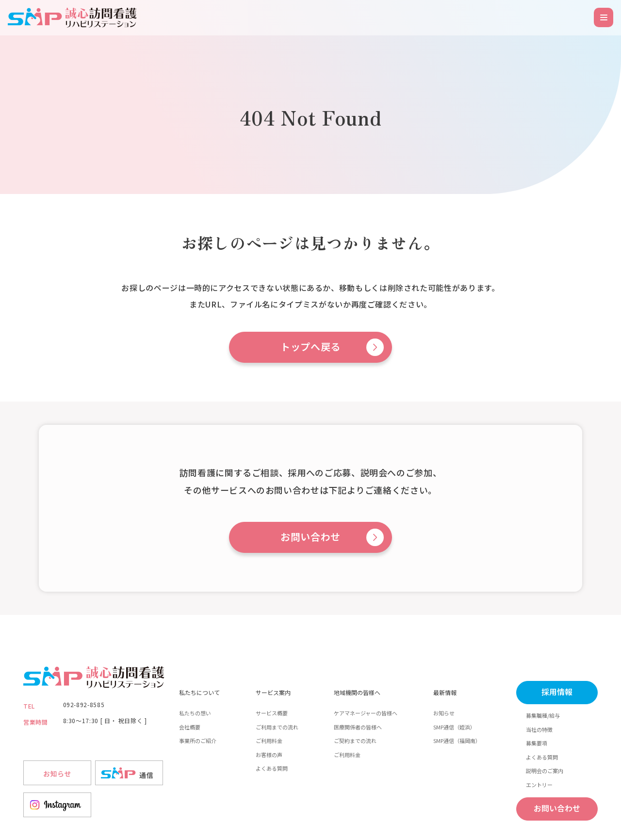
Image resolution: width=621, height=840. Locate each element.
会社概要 (190, 727)
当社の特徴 (539, 729)
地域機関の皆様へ (357, 692)
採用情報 (557, 692)
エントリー (539, 785)
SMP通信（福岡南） (457, 741)
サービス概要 (272, 713)
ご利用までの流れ (277, 727)
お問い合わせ (310, 537)
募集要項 (537, 743)
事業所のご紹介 (198, 741)
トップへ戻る (310, 347)
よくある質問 (272, 768)
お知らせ (444, 713)
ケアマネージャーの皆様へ (366, 713)
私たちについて (199, 692)
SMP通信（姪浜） (454, 727)
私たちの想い (195, 713)
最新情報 (445, 692)
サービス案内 (273, 692)
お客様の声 (269, 755)
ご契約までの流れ (355, 741)
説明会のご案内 (545, 771)
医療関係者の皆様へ (358, 727)
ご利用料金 (269, 741)
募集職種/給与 (543, 715)
